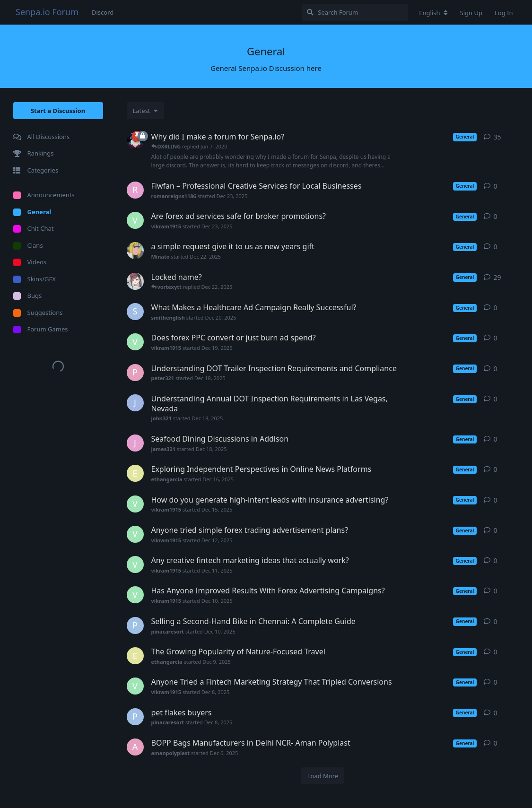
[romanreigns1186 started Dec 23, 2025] (135, 190)
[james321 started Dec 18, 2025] (135, 443)
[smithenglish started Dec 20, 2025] (135, 312)
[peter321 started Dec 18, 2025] (135, 373)
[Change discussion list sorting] (145, 111)
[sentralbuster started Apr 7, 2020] (135, 281)
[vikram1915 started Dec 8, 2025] (135, 686)
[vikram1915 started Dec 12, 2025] (135, 534)
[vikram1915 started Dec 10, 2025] (135, 595)
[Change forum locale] (433, 13)
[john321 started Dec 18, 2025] (135, 403)
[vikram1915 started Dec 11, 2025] (135, 565)
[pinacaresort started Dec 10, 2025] (135, 626)
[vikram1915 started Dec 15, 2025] (135, 504)
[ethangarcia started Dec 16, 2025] (135, 473)
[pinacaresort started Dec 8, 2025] (135, 717)
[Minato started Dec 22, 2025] (135, 251)
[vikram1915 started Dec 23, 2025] (135, 220)
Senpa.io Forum (47, 12)
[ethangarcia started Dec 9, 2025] (135, 656)
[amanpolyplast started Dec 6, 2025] (135, 747)
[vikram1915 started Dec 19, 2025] (135, 342)
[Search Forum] (355, 12)
